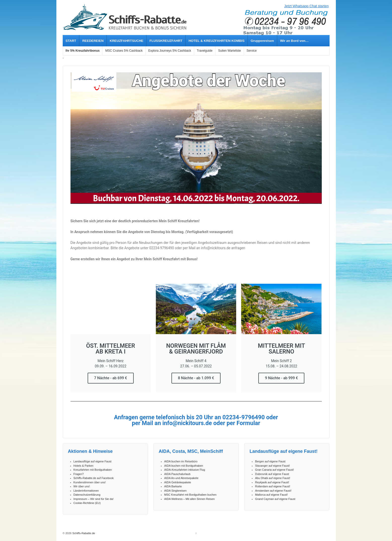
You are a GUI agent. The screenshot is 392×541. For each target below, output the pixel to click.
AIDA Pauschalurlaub (177, 474)
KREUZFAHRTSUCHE (127, 41)
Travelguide (205, 51)
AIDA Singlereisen (175, 491)
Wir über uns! (82, 486)
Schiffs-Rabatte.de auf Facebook (94, 478)
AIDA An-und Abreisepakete (181, 478)
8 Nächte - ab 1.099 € (196, 378)
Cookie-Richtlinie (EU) (87, 503)
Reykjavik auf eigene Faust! (272, 482)
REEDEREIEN (93, 41)
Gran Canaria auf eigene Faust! (274, 470)
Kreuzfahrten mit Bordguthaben (93, 470)
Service (252, 51)
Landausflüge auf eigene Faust (93, 461)
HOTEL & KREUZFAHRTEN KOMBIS (217, 41)
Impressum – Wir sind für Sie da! (94, 499)
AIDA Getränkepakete (177, 482)
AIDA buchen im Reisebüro (181, 461)
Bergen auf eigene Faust (270, 461)
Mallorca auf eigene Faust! (271, 495)
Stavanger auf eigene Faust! (272, 466)
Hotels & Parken (83, 466)
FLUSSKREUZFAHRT (166, 41)
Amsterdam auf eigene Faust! (273, 491)
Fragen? (79, 474)
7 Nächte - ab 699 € (111, 378)
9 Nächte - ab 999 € (281, 378)
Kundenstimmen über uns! (90, 482)
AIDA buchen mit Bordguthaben (184, 466)
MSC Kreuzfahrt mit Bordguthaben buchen (190, 495)
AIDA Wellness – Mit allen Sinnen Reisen (189, 499)
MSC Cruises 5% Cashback (124, 51)
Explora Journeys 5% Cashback (170, 51)
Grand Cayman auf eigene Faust (275, 499)
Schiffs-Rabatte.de (83, 533)
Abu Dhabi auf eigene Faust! (273, 478)
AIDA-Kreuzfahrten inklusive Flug (185, 470)
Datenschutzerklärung (87, 495)
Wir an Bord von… (294, 41)
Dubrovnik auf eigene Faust (272, 474)
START (71, 41)
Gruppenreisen (262, 41)
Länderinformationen (86, 491)
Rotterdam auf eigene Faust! (273, 486)
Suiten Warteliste (229, 51)
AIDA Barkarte (173, 486)
